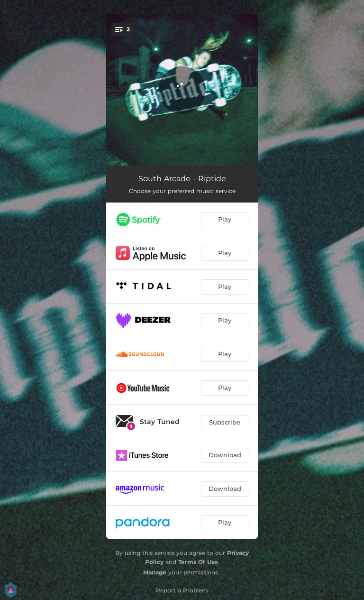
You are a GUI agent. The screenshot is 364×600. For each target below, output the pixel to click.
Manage (155, 572)
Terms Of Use (198, 562)
